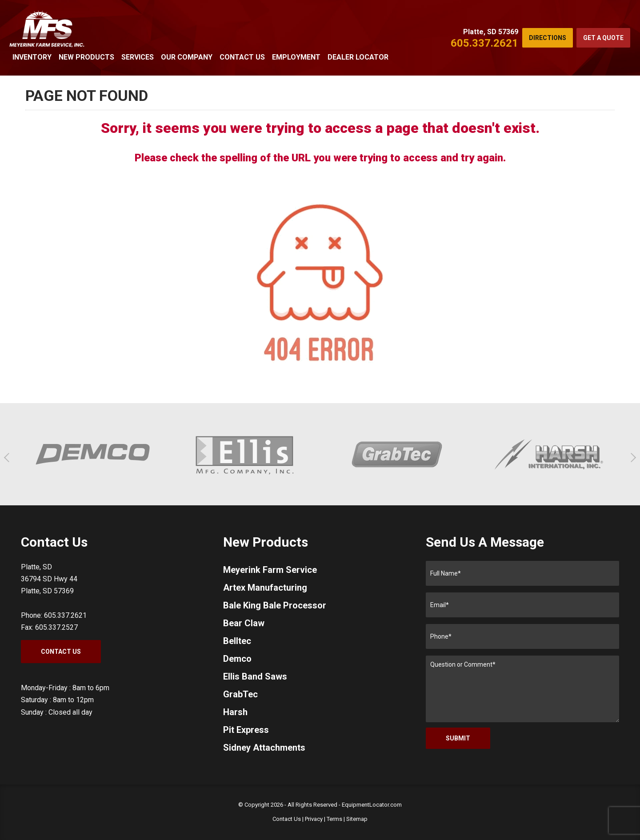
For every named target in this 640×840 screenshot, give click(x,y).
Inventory (32, 57)
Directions (548, 38)
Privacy (314, 819)
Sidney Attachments (264, 748)
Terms (334, 819)
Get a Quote (603, 38)
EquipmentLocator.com (372, 805)
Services (138, 57)
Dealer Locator (358, 57)
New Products (86, 57)
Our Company (187, 57)
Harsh (235, 712)
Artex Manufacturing (265, 588)
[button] (9, 458)
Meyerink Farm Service (270, 570)
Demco (237, 659)
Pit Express (246, 730)
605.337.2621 (484, 43)
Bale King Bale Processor (275, 605)
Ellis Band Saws (255, 676)
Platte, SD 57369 (491, 32)
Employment (296, 57)
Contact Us (242, 57)
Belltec (237, 641)
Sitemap (357, 819)
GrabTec (240, 694)
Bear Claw (244, 623)
